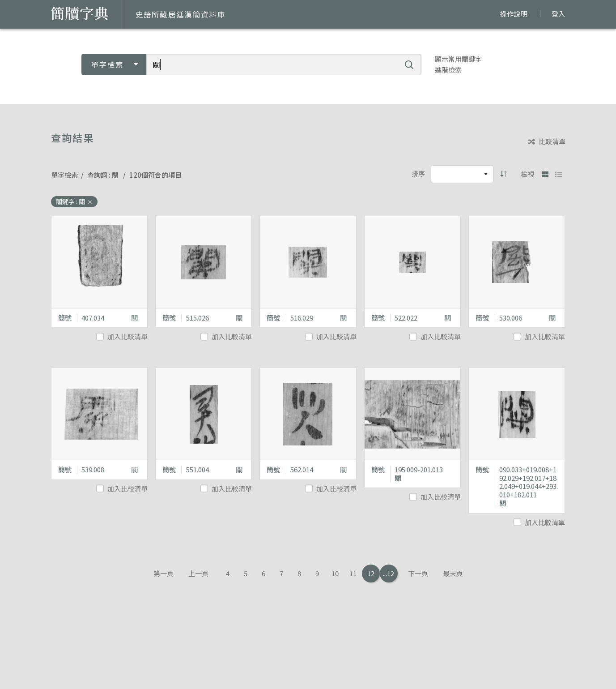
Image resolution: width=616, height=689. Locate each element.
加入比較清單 (123, 336)
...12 (389, 573)
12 (371, 573)
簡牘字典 (80, 13)
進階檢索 (448, 70)
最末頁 (453, 573)
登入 (559, 14)
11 (353, 573)
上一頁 (198, 573)
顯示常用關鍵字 (458, 59)
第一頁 (164, 573)
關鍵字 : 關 (74, 201)
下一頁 (418, 573)
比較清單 (547, 141)
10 (335, 573)
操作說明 (514, 14)
